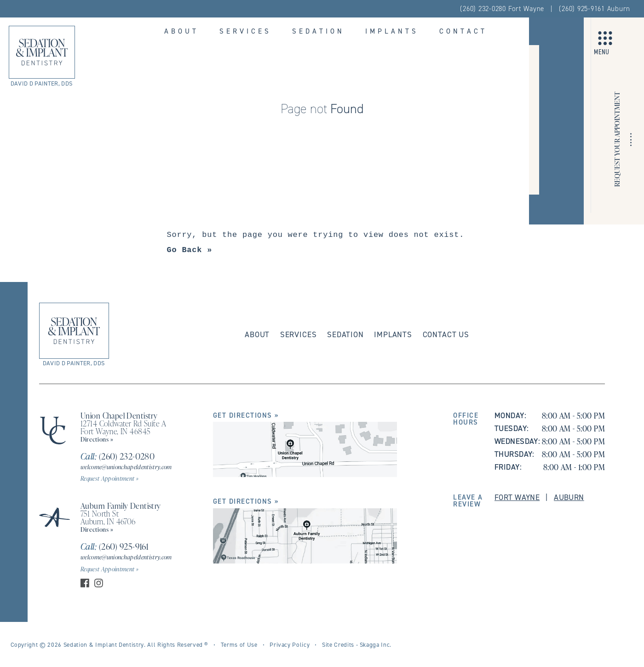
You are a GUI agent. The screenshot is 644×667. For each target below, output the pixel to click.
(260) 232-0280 (118, 456)
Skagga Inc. (376, 644)
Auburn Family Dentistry (121, 506)
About (181, 31)
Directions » (97, 439)
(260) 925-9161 (115, 546)
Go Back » (190, 250)
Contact (463, 31)
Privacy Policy (290, 644)
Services (245, 31)
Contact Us (446, 334)
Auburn (569, 497)
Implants (392, 31)
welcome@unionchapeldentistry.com (126, 467)
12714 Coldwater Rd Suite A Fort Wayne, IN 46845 (123, 427)
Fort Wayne (517, 497)
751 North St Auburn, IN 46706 (108, 517)
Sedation (318, 31)
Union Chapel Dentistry (119, 415)
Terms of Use (239, 644)
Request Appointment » (109, 478)
